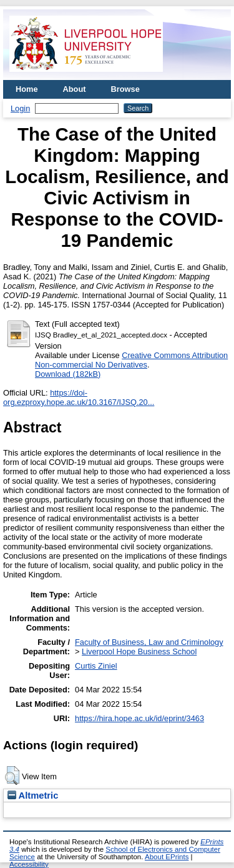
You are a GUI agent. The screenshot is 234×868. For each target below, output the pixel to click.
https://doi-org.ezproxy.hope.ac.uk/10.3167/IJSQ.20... (79, 397)
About (75, 89)
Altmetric (33, 796)
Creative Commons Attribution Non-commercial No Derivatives (131, 360)
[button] (12, 776)
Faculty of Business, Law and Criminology (149, 642)
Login (20, 108)
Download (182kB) (68, 374)
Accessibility (29, 864)
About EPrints (167, 857)
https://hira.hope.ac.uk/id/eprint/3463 (139, 718)
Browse (125, 89)
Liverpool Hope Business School (139, 651)
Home (27, 89)
